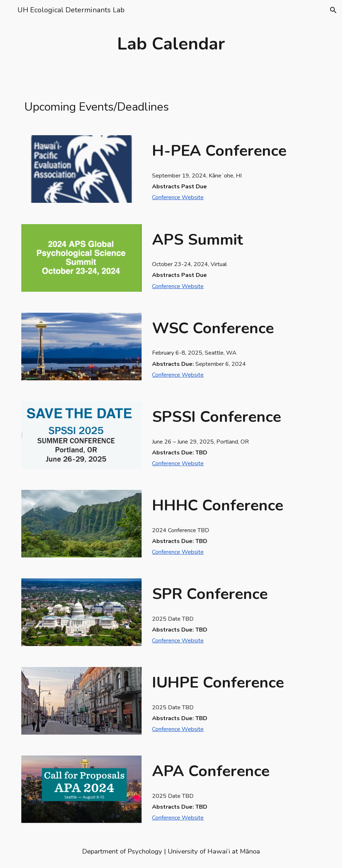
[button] (9, 10)
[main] (171, 44)
